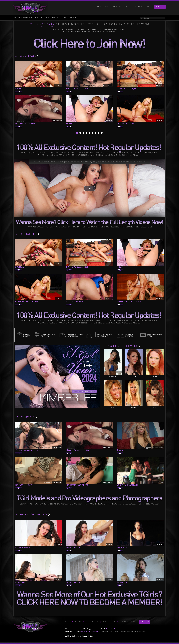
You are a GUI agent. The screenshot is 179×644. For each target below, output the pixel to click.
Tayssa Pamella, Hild (77, 89)
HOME (99, 7)
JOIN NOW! (160, 7)
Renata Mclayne (75, 302)
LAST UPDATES (92, 622)
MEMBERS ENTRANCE (143, 7)
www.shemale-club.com (89, 631)
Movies (129, 7)
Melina (70, 124)
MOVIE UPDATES (109, 622)
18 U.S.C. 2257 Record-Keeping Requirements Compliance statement (122, 631)
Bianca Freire (23, 548)
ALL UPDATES (118, 7)
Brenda (19, 89)
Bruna (120, 450)
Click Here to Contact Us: (74, 629)
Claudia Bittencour (128, 124)
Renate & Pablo (24, 485)
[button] (89, 188)
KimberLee (122, 548)
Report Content (112, 629)
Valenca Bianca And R (129, 302)
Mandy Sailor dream (27, 124)
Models (107, 7)
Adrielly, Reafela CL (128, 485)
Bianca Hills (73, 582)
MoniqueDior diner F (78, 485)
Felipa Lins (122, 582)
